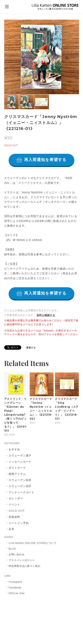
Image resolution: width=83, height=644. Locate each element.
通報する (31, 348)
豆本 (12, 529)
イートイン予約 (19, 523)
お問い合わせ (17, 554)
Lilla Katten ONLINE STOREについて (33, 543)
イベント (14, 504)
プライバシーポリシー (22, 560)
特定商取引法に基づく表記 (25, 566)
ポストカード (17, 468)
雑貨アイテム (17, 474)
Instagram (16, 582)
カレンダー (16, 498)
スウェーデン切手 (20, 486)
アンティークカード (22, 492)
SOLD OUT (17, 511)
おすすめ (14, 449)
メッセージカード (20, 462)
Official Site (17, 593)
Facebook (15, 588)
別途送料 (14, 517)
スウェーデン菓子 (20, 455)
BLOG (13, 549)
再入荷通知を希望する (45, 160)
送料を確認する (46, 315)
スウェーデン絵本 (20, 480)
